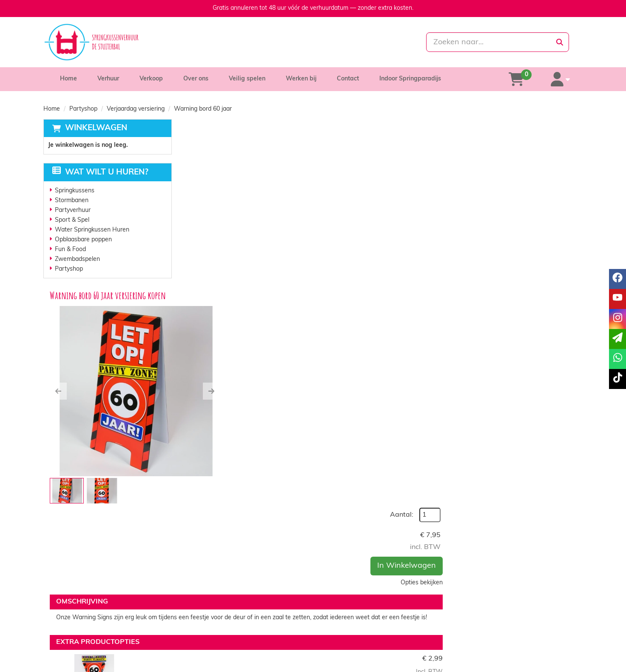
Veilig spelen (247, 79)
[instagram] (560, 665)
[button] (193, 223)
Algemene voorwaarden (358, 637)
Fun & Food (70, 250)
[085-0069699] (275, 42)
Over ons (196, 79)
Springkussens (75, 191)
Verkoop (151, 79)
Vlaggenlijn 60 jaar (320, 414)
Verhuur (108, 79)
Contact (348, 79)
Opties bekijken (555, 213)
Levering (337, 620)
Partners (202, 629)
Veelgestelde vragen (488, 637)
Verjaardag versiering (136, 109)
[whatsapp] (349, 42)
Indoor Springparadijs (410, 79)
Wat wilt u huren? (100, 173)
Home (68, 79)
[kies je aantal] (566, 442)
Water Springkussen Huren (92, 230)
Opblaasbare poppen (83, 240)
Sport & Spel (72, 220)
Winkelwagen (96, 128)
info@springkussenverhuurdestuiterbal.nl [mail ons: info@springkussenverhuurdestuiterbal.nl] (117, 636)
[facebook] (529, 665)
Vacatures (204, 637)
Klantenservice (480, 620)
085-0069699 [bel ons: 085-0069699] (80, 621)
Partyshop (83, 109)
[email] (617, 339)
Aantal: (535, 146)
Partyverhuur (73, 210)
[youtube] (544, 665)
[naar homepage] (129, 42)
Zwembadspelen (77, 259)
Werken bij (301, 79)
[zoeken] (560, 42)
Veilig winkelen (345, 629)
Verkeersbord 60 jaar (324, 495)
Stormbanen (72, 201)
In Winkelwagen (540, 196)
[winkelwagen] (517, 79)
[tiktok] (575, 665)
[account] (561, 79)
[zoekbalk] (497, 42)
